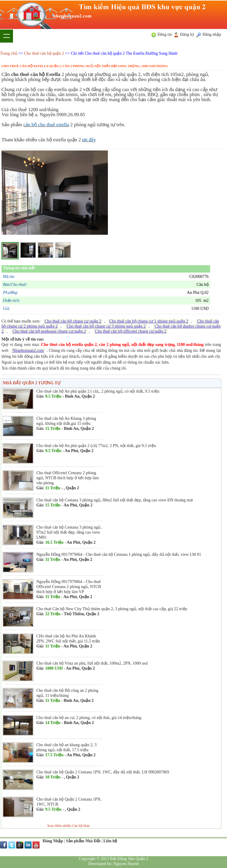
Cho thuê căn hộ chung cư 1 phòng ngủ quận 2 (149, 321)
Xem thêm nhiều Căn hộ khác (69, 826)
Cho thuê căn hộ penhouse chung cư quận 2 (49, 331)
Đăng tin (165, 34)
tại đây (89, 140)
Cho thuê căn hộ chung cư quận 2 (73, 321)
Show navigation (7, 36)
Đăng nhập (212, 34)
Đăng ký (187, 34)
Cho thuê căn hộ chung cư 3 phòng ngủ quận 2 (106, 326)
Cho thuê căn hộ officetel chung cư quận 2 (131, 331)
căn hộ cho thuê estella (46, 125)
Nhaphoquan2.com (28, 350)
